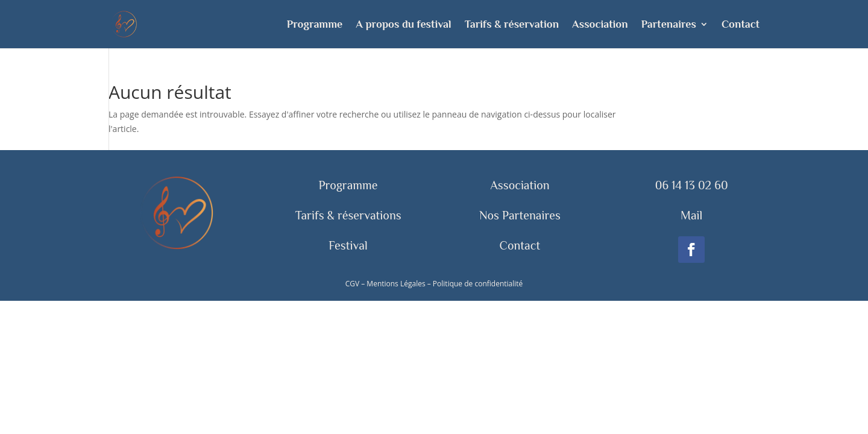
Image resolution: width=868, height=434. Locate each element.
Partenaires (669, 25)
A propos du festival (403, 25)
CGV (352, 284)
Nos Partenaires (520, 215)
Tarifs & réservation (512, 25)
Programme (315, 25)
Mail (691, 215)
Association (600, 25)
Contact (741, 25)
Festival (348, 245)
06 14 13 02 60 (692, 185)
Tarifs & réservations (348, 215)
